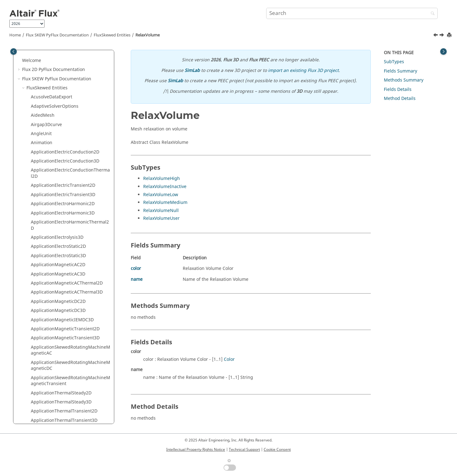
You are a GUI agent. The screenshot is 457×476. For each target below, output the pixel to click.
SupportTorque (47, 338)
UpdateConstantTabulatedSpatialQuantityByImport (70, 405)
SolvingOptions (47, 246)
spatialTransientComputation (61, 292)
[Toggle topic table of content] (443, 52)
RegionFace (43, 81)
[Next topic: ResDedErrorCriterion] (442, 36)
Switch (38, 347)
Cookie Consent (277, 450)
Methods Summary (404, 80)
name (137, 279)
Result (37, 164)
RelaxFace (41, 118)
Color (229, 359)
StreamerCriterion (50, 319)
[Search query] (352, 13)
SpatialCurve (44, 273)
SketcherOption (47, 219)
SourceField (43, 255)
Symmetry (41, 356)
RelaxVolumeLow (161, 195)
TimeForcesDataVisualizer (58, 383)
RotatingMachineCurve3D (58, 173)
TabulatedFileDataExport (56, 365)
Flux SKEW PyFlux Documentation (57, 35)
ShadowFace (44, 210)
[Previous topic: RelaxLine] (436, 36)
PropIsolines (44, 63)
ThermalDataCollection (55, 374)
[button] (28, 54)
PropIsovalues (45, 72)
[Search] (431, 14)
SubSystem (42, 329)
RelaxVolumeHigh (162, 179)
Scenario (40, 182)
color (136, 269)
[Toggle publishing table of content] (14, 52)
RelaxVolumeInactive (165, 187)
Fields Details (398, 90)
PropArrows (43, 54)
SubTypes (394, 62)
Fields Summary (400, 71)
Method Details (400, 99)
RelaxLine (41, 127)
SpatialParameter (49, 283)
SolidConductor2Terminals (59, 228)
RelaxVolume (148, 35)
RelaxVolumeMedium (165, 203)
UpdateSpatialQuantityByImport (64, 417)
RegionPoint (43, 100)
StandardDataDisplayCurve (59, 310)
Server (38, 200)
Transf (38, 392)
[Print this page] (450, 35)
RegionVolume (46, 109)
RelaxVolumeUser (161, 218)
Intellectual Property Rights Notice (196, 450)
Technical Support (244, 450)
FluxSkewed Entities (112, 35)
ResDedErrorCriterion (53, 146)
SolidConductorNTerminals (59, 237)
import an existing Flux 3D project (303, 71)
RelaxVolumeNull (161, 211)
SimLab (192, 71)
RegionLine (42, 91)
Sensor (38, 191)
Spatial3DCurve (47, 264)
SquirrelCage (45, 301)
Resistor (39, 155)
